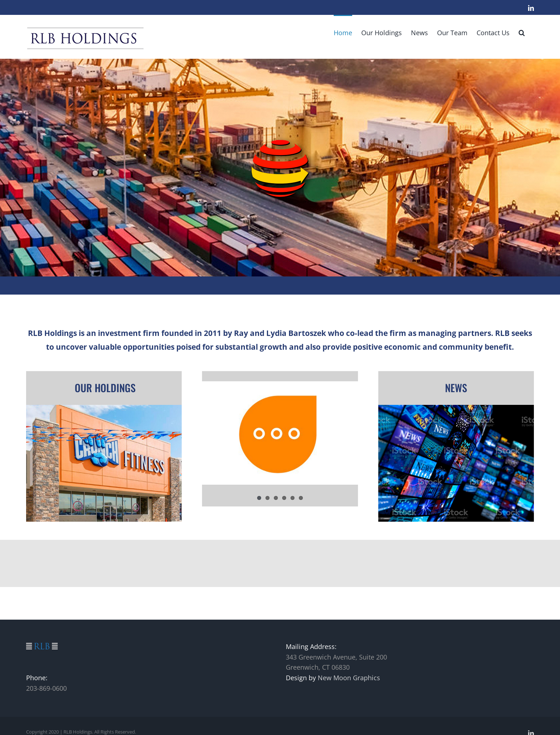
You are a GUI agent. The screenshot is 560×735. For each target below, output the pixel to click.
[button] (522, 32)
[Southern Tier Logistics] (280, 168)
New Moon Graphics (349, 678)
